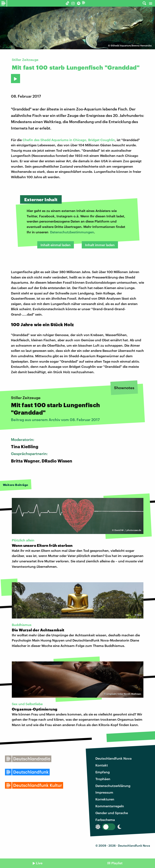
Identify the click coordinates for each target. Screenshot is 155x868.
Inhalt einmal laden (56, 245)
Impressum (104, 792)
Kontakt (102, 765)
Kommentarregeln (110, 806)
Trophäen (103, 779)
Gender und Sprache (112, 813)
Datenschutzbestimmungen (72, 232)
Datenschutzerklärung (113, 786)
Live (39, 863)
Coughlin (108, 140)
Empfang (103, 772)
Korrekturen (105, 799)
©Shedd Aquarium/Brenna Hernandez (131, 45)
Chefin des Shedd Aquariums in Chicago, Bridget (61, 140)
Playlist (117, 863)
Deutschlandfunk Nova (114, 758)
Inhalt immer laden (100, 245)
